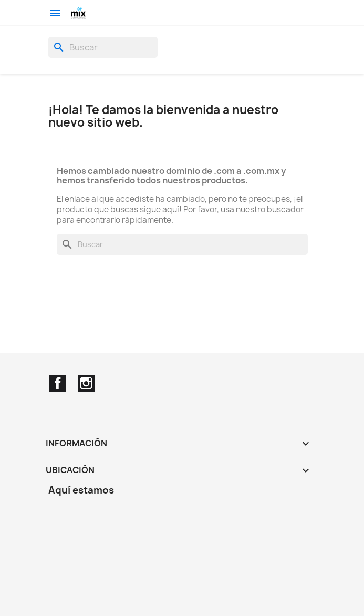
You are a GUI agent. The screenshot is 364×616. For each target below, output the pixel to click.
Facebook (58, 383)
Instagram (86, 383)
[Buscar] (103, 47)
